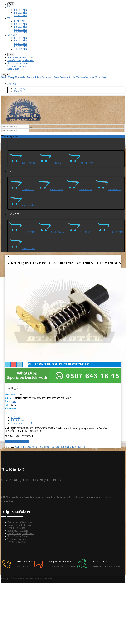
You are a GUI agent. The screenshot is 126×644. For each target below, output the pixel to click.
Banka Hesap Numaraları (20, 58)
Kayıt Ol (18, 91)
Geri (11, 4)
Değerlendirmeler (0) (21, 423)
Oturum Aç (19, 88)
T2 (9, 18)
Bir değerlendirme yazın (17, 442)
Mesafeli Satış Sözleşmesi (21, 60)
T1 (9, 7)
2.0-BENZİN (20, 15)
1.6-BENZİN (20, 13)
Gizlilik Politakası (17, 528)
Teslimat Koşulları (17, 66)
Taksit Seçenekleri (20, 420)
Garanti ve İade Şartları (19, 525)
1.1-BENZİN (20, 38)
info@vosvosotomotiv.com (63, 562)
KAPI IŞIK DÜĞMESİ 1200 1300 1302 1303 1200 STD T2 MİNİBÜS (50, 447)
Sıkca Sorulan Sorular (18, 63)
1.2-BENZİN (20, 24)
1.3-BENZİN (20, 10)
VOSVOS (12, 35)
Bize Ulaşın (13, 69)
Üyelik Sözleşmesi (17, 542)
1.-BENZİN (20, 21)
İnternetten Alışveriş (18, 531)
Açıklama (16, 417)
